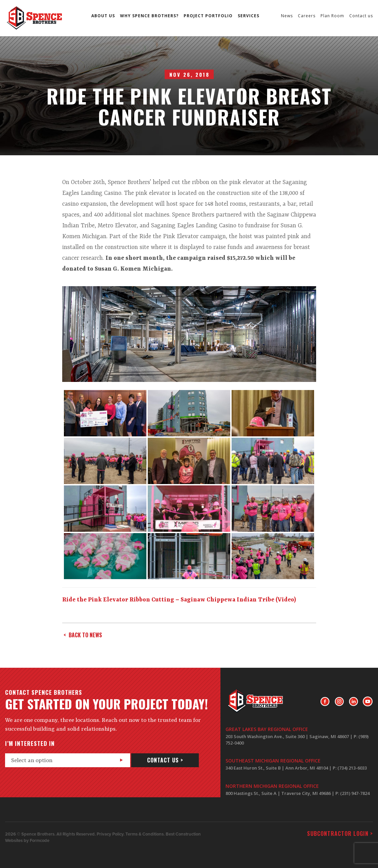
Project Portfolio (208, 16)
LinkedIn (353, 702)
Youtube (368, 702)
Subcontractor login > (340, 833)
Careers (307, 16)
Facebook (325, 702)
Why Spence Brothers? (149, 16)
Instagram (339, 702)
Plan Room (332, 16)
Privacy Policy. (111, 834)
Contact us (361, 16)
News (287, 16)
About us (103, 16)
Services (249, 16)
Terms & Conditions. (145, 834)
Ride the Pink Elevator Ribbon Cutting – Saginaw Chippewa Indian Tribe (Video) (179, 600)
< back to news (83, 635)
